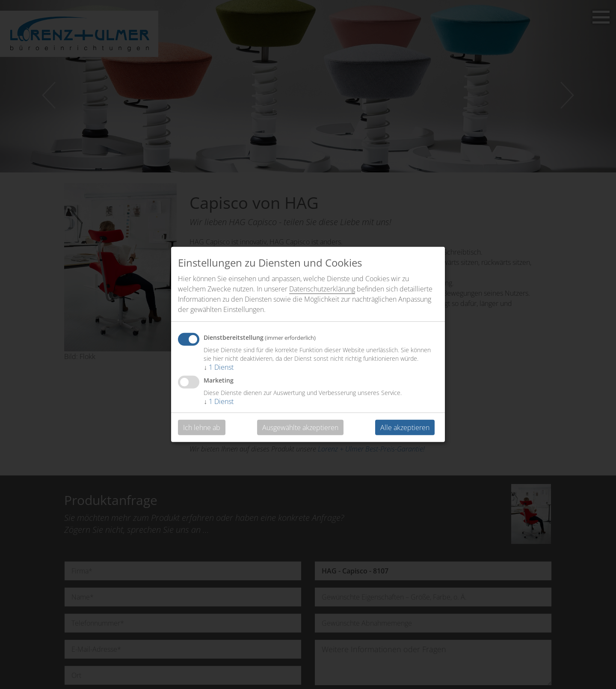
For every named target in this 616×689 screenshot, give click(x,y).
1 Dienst (219, 367)
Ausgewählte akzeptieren (300, 428)
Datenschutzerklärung (322, 289)
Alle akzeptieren (405, 428)
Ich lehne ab (202, 428)
